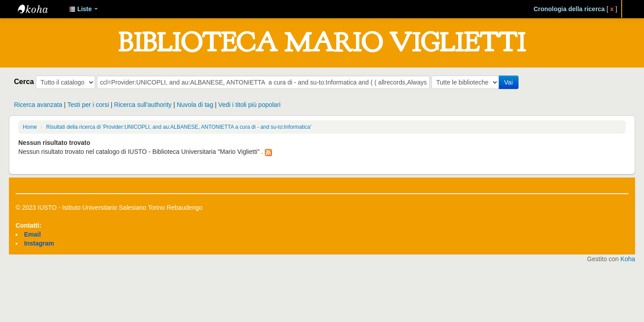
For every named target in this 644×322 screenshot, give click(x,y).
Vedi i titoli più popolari (249, 105)
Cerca (24, 81)
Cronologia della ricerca (569, 9)
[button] (84, 9)
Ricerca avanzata (38, 105)
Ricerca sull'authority (143, 105)
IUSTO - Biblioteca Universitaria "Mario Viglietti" (40, 9)
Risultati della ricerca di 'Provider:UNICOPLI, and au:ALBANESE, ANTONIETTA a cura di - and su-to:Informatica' (179, 127)
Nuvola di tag (195, 105)
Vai (508, 82)
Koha (628, 259)
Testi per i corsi (88, 105)
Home (30, 127)
